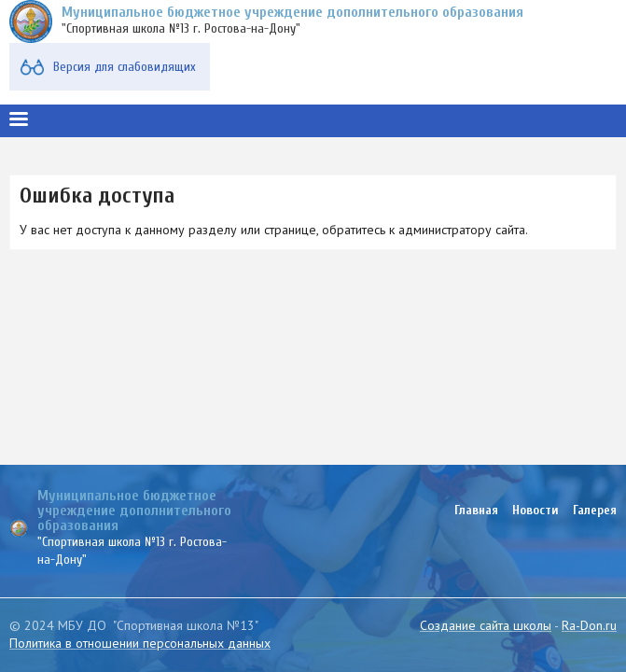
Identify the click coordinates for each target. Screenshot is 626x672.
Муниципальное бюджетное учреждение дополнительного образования (292, 12)
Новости (536, 510)
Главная (476, 510)
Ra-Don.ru (589, 625)
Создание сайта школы (486, 625)
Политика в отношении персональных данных (140, 643)
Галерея (595, 510)
